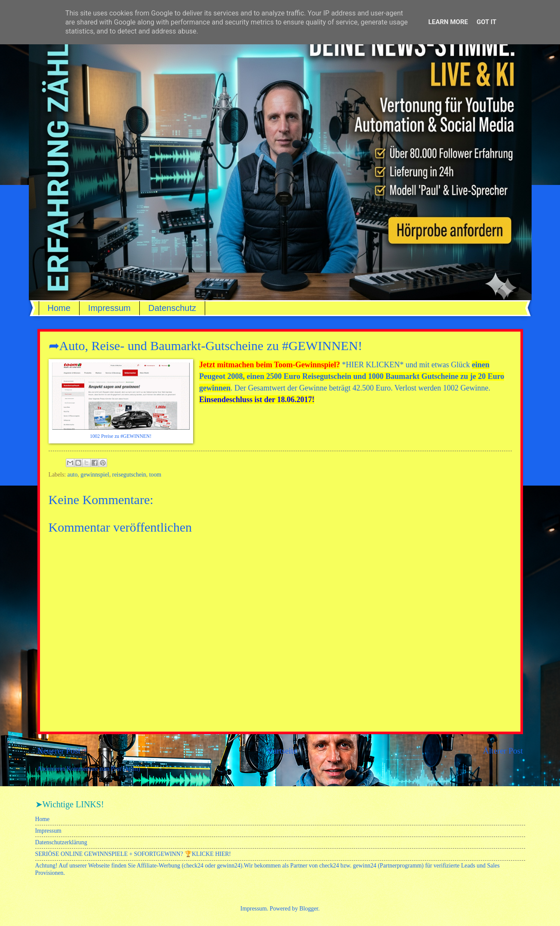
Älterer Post (503, 751)
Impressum (109, 308)
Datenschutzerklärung (61, 842)
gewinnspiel (95, 475)
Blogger (309, 909)
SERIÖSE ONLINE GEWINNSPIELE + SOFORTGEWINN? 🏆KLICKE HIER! (133, 854)
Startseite (282, 751)
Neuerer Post (59, 751)
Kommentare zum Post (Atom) (103, 769)
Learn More (448, 22)
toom (155, 475)
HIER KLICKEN (373, 365)
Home (59, 308)
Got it (486, 22)
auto (73, 475)
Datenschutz (172, 308)
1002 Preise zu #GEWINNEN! (121, 436)
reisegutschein (129, 475)
